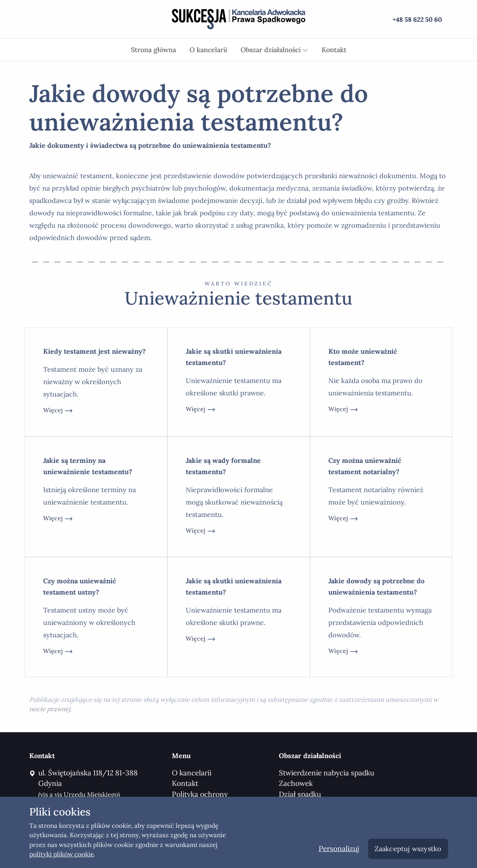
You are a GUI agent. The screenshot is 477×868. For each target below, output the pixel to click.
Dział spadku (300, 794)
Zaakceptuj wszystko (408, 849)
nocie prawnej (50, 709)
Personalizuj (339, 848)
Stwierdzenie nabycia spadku (327, 773)
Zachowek (296, 783)
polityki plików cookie (62, 854)
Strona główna (153, 50)
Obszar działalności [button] (274, 50)
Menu (181, 756)
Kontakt (334, 50)
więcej (58, 411)
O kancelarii (208, 50)
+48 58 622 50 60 (417, 20)
